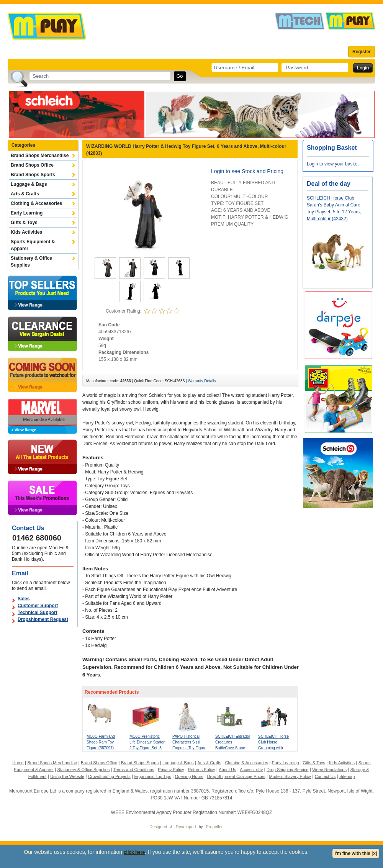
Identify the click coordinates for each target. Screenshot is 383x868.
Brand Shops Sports (33, 175)
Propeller (214, 827)
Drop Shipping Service (287, 770)
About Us (227, 770)
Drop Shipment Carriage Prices (236, 776)
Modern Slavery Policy (290, 776)
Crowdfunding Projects (109, 776)
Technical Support (38, 613)
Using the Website (67, 776)
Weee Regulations (329, 770)
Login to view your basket (333, 164)
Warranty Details (202, 381)
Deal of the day (329, 184)
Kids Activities (26, 232)
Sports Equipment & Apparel (33, 245)
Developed (186, 827)
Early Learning (27, 213)
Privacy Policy (171, 770)
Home (18, 763)
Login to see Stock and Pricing (247, 171)
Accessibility (251, 770)
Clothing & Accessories (36, 203)
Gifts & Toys (24, 223)
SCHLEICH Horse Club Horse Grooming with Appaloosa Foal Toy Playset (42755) (275, 748)
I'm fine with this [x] (356, 853)
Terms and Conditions (134, 770)
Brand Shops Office (32, 165)
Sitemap (347, 776)
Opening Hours (189, 776)
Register (362, 52)
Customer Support (38, 606)
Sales (24, 599)
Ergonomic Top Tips (152, 776)
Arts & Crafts (25, 194)
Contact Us (325, 776)
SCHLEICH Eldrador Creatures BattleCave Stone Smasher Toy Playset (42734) (233, 748)
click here (134, 852)
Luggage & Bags (29, 184)
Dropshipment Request (43, 619)
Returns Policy (202, 770)
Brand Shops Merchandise (40, 156)
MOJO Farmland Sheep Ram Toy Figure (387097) (101, 742)
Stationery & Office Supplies (31, 262)
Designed (158, 827)
